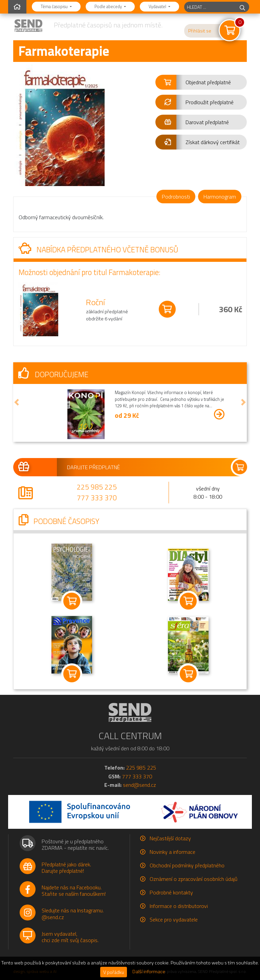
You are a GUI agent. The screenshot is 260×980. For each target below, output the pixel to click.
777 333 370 (97, 498)
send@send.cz (139, 785)
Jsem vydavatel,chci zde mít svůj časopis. (70, 937)
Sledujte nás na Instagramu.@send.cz (73, 914)
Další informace (149, 972)
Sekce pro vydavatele (174, 919)
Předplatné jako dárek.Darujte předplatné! (66, 868)
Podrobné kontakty (171, 892)
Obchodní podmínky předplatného (187, 865)
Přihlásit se (200, 31)
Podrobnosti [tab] (176, 197)
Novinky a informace (172, 852)
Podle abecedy (109, 6)
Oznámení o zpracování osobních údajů (193, 879)
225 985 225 (97, 487)
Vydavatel (158, 6)
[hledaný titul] (210, 7)
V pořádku (114, 972)
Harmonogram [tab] (220, 197)
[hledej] (242, 7)
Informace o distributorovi (179, 906)
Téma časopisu (55, 6)
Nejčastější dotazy (170, 838)
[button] (201, 82)
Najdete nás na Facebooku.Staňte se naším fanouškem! (74, 891)
